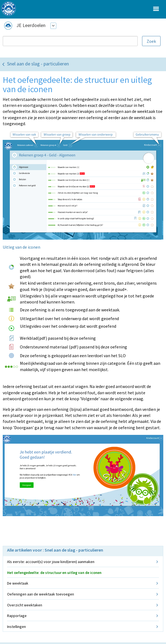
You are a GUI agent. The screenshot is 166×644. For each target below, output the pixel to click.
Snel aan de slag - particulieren (38, 64)
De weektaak (18, 583)
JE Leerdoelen (31, 25)
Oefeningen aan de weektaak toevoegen (41, 594)
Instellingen (16, 627)
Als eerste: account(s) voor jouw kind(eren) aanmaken (51, 562)
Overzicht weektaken (25, 605)
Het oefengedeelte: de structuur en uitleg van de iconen (54, 573)
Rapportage (17, 616)
